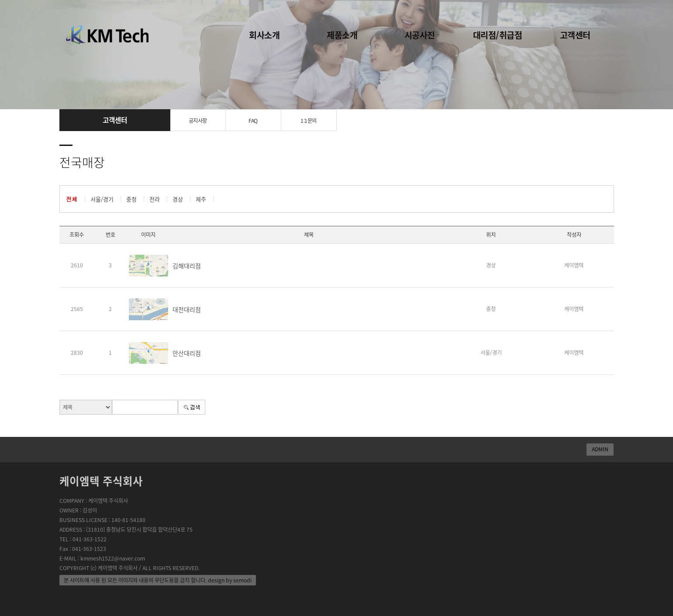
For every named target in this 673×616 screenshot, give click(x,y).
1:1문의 (309, 121)
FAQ (253, 121)
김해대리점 (187, 266)
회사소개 (264, 35)
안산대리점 (187, 353)
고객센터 (575, 35)
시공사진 (420, 35)
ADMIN (600, 449)
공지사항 (198, 121)
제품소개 (342, 35)
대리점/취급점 (498, 35)
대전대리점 (187, 309)
